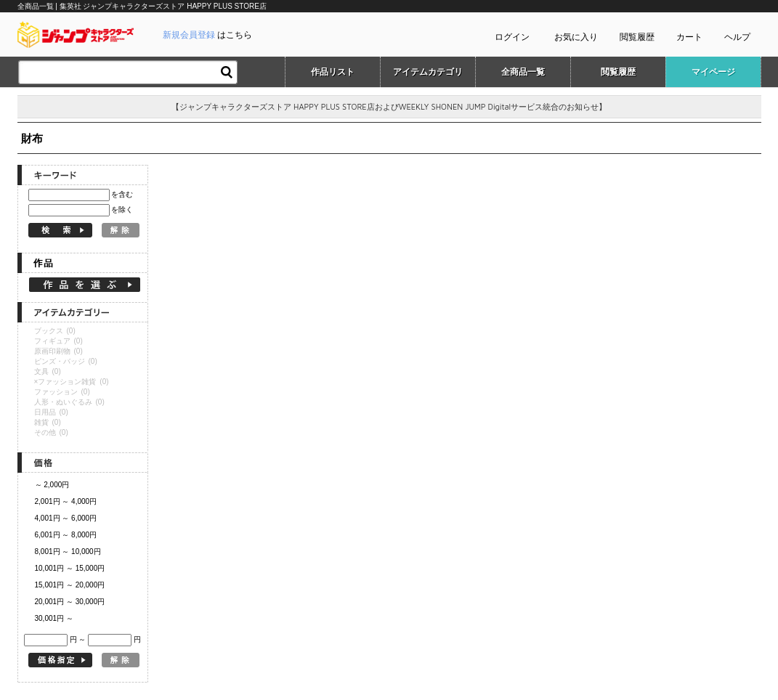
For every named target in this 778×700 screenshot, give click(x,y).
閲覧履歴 (637, 37)
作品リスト (333, 72)
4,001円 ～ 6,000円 (66, 518)
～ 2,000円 (52, 485)
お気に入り (576, 37)
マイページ (713, 72)
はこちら (207, 35)
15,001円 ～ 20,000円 (70, 585)
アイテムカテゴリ (428, 72)
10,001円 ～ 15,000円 (70, 568)
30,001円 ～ (54, 618)
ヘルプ (737, 37)
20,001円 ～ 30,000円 (70, 602)
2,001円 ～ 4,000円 (66, 501)
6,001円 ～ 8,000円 (66, 535)
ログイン (512, 37)
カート (689, 37)
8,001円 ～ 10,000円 (68, 552)
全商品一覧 (523, 72)
